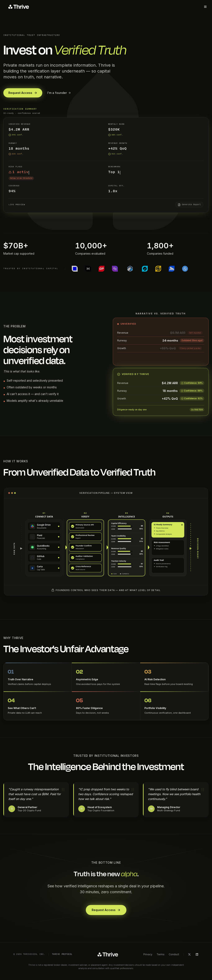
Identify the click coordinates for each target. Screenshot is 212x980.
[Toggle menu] (205, 7)
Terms (161, 954)
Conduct (174, 954)
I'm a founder (59, 93)
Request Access (23, 93)
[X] (189, 954)
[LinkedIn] (197, 954)
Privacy (148, 954)
